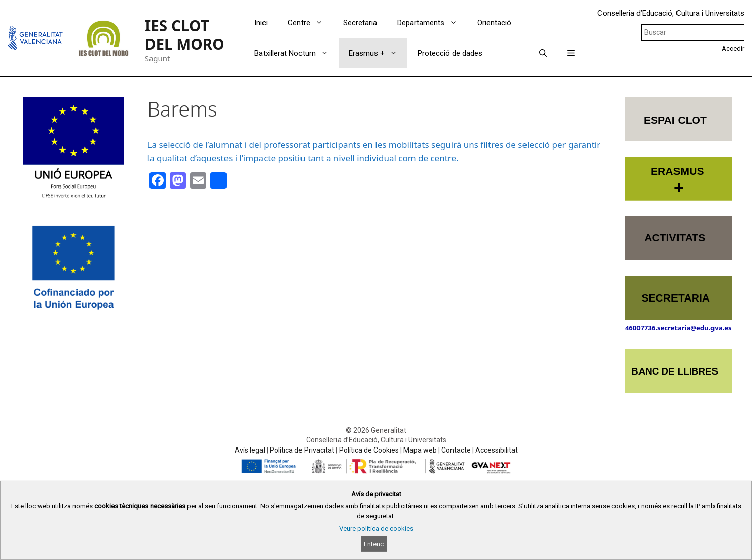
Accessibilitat (497, 450)
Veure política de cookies (376, 528)
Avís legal (250, 450)
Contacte (456, 450)
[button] (571, 53)
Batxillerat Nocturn (296, 53)
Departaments (432, 23)
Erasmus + (378, 53)
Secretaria (360, 23)
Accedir (733, 48)
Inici (261, 23)
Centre (310, 23)
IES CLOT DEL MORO (185, 35)
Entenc (374, 544)
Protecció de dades (450, 53)
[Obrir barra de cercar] (543, 53)
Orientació (494, 23)
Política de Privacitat (302, 450)
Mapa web (420, 450)
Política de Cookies (369, 450)
